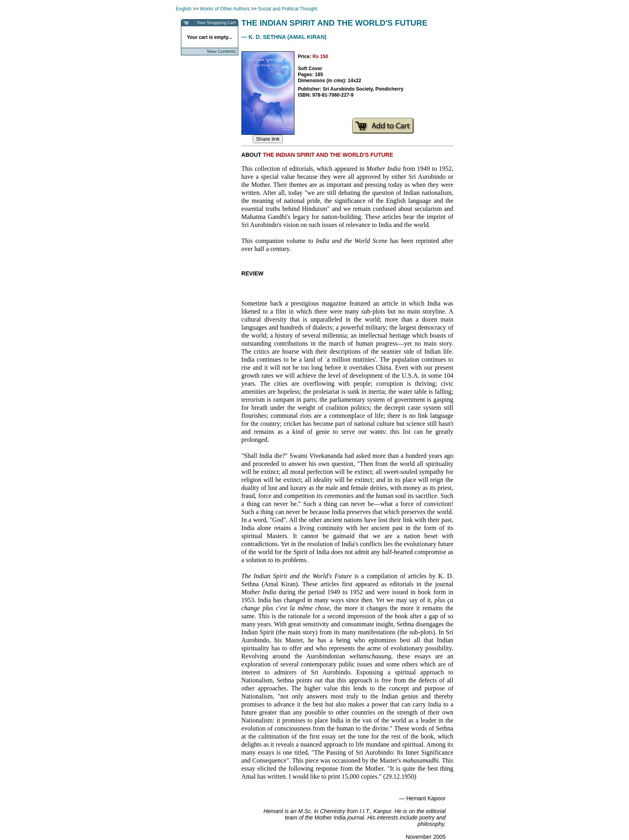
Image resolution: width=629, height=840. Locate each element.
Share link (268, 139)
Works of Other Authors (225, 9)
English (184, 9)
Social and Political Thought (288, 9)
